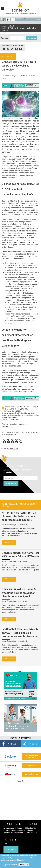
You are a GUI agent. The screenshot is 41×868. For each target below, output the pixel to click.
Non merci (24, 865)
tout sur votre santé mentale (31, 756)
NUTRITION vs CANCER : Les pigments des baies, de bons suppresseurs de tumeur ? (19, 516)
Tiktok (16, 49)
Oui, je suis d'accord (10, 865)
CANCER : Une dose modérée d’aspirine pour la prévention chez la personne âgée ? (19, 593)
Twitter (8, 49)
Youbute (20, 49)
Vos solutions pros (31, 774)
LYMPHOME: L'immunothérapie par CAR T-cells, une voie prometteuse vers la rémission (20, 633)
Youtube (21, 441)
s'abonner (11, 849)
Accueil (4, 26)
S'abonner (11, 484)
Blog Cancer (13, 449)
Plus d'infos (22, 860)
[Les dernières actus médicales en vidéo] (21, 809)
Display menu (2, 8)
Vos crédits (31, 766)
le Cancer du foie (13, 419)
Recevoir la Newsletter (20, 738)
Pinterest (12, 49)
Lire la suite (9, 542)
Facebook (4, 49)
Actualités (12, 26)
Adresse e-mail (10, 474)
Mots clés (4, 38)
